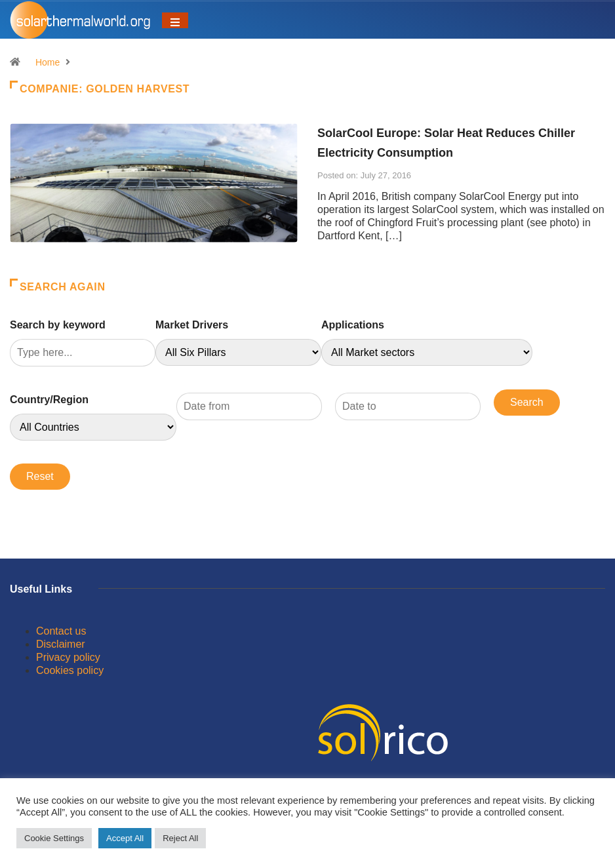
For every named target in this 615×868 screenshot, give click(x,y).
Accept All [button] (125, 838)
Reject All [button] (180, 838)
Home (48, 62)
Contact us (61, 631)
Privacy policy (68, 657)
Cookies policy (70, 670)
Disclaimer (61, 644)
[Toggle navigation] (175, 20)
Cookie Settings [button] (54, 838)
